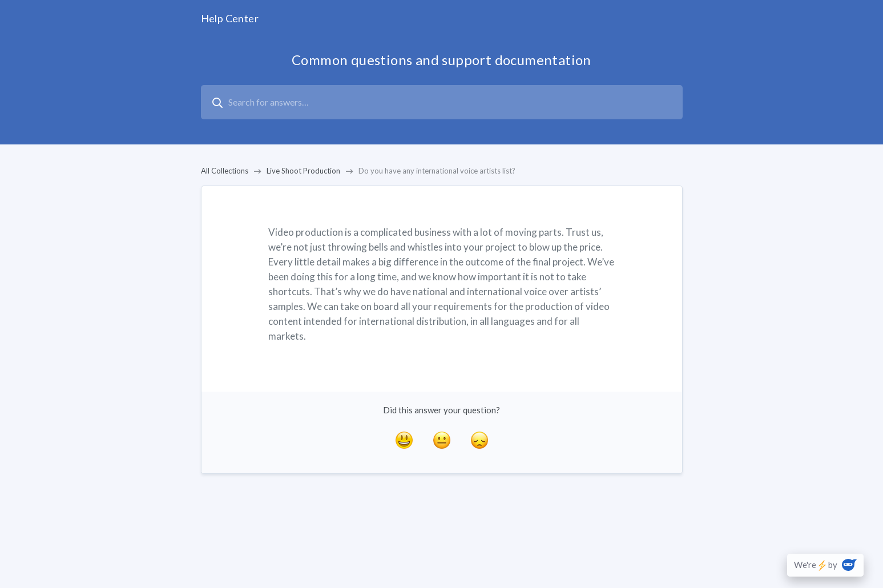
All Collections (225, 171)
